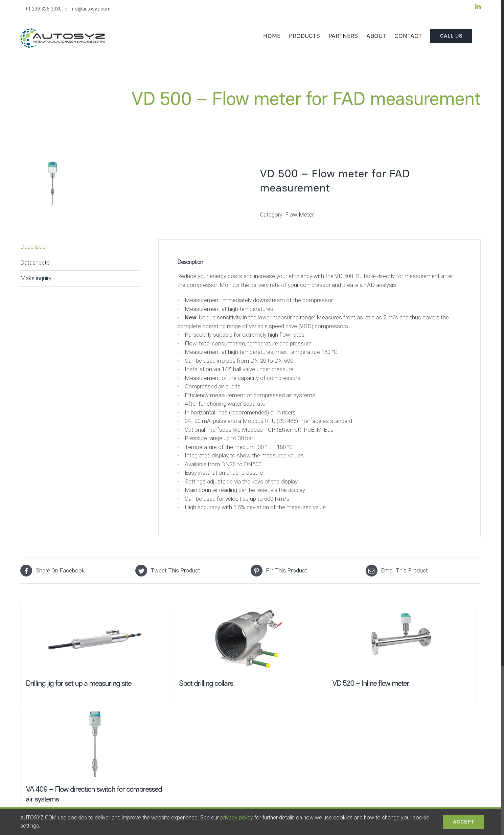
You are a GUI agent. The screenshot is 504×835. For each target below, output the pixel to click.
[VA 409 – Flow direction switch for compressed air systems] (95, 744)
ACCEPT (463, 822)
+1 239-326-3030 (43, 9)
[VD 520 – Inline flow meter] (401, 638)
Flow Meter (300, 215)
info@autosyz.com (90, 9)
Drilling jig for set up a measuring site (78, 683)
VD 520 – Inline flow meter (371, 683)
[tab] (80, 247)
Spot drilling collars (206, 683)
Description (35, 247)
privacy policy (237, 818)
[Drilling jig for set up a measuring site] (95, 638)
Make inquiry (36, 278)
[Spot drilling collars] (248, 638)
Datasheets (35, 263)
